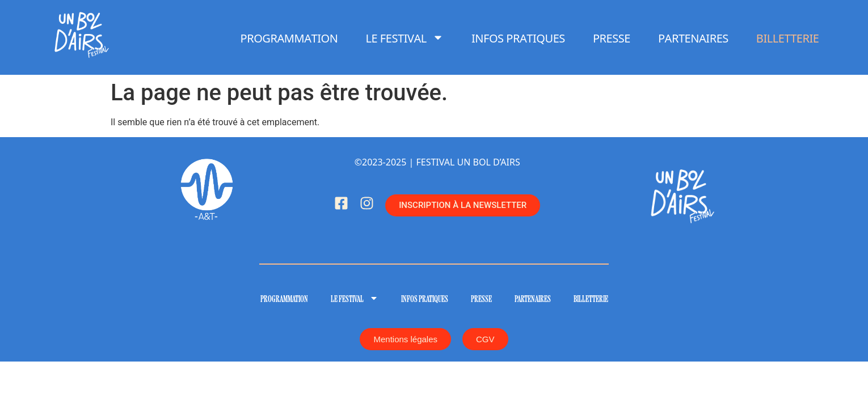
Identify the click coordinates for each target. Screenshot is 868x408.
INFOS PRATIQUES (518, 37)
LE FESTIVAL (404, 37)
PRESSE (612, 37)
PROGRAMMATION (289, 37)
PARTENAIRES (693, 37)
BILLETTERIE (788, 37)
